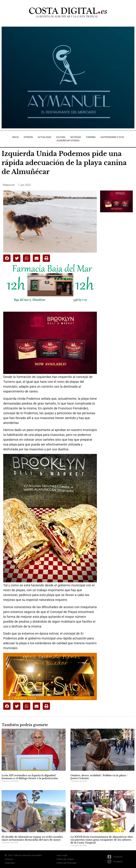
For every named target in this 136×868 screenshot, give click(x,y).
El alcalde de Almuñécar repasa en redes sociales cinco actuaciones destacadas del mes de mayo (32, 838)
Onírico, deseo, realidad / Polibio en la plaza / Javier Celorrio (99, 777)
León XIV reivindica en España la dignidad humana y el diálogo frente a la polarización (30, 777)
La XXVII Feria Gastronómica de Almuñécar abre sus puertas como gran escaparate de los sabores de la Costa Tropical (102, 840)
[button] (7, 258)
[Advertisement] (118, 233)
